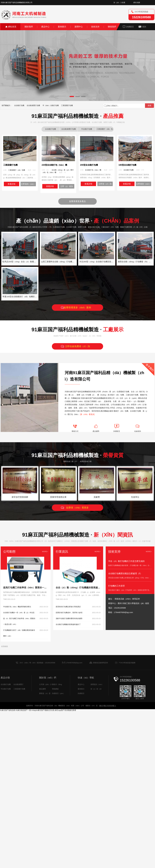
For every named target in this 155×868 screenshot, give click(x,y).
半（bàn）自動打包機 (51, 105)
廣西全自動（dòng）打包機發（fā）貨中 (135, 262)
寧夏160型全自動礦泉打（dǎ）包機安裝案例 (22, 297)
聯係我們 (112, 27)
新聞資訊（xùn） (97, 684)
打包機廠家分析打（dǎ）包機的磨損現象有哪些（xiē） (19, 633)
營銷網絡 (55, 689)
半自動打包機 (87, 129)
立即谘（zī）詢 (105, 184)
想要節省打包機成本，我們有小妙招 (69, 613)
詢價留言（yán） (58, 693)
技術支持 (95, 27)
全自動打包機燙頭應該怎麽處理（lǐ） (125, 574)
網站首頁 (12, 27)
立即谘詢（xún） (28, 184)
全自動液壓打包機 (33, 105)
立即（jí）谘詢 (67, 186)
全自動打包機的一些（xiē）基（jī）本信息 (19, 613)
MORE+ (45, 552)
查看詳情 (12, 184)
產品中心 (45, 27)
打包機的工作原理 (116, 586)
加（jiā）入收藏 (119, 3)
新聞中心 (79, 27)
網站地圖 (137, 3)
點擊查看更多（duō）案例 (77, 308)
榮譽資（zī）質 (45, 693)
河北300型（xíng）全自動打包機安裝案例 (97, 262)
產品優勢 (43, 689)
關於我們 (29, 27)
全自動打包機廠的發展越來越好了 (68, 624)
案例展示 (62, 27)
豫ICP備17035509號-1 (108, 706)
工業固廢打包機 (67, 105)
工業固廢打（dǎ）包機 (105, 130)
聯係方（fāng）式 (59, 684)
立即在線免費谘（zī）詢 (77, 346)
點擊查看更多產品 (77, 201)
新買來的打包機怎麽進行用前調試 (68, 607)
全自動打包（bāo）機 (93, 170)
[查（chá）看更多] (87, 414)
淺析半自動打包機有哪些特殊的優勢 (69, 618)
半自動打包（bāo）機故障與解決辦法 (17, 607)
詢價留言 (130, 27)
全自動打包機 (19, 105)
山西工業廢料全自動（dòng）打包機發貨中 (59, 262)
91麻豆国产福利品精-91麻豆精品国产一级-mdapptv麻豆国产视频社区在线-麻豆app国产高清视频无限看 (38, 710)
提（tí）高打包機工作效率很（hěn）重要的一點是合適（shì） (19, 621)
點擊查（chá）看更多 (77, 508)
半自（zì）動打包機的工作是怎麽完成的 (126, 561)
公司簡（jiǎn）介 (45, 684)
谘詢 (144, 27)
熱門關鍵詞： (7, 105)
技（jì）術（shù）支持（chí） (102, 689)
